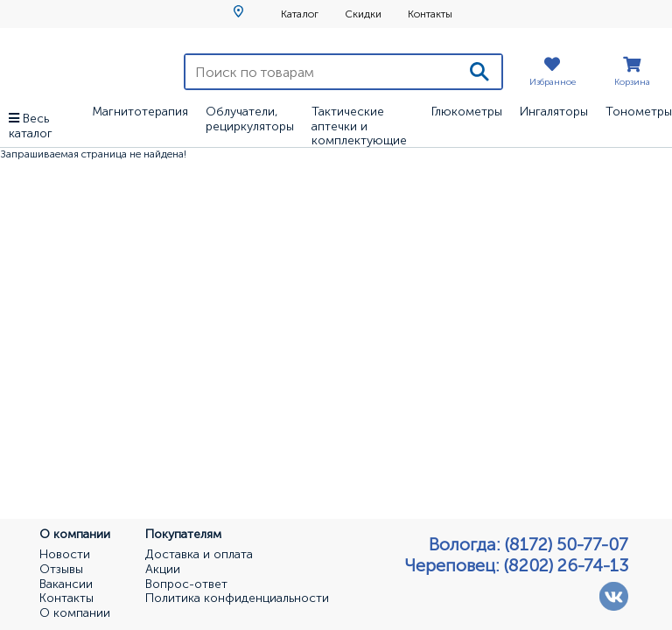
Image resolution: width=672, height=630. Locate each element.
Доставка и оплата (199, 555)
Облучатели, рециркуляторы (250, 119)
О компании (75, 613)
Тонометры (639, 112)
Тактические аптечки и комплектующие (359, 126)
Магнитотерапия (140, 112)
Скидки (363, 14)
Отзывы (61, 570)
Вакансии (66, 584)
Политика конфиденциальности (237, 598)
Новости (65, 555)
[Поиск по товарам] (322, 72)
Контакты (430, 14)
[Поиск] (479, 72)
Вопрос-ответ (186, 584)
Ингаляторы (554, 112)
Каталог (300, 14)
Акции (163, 570)
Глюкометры (467, 112)
